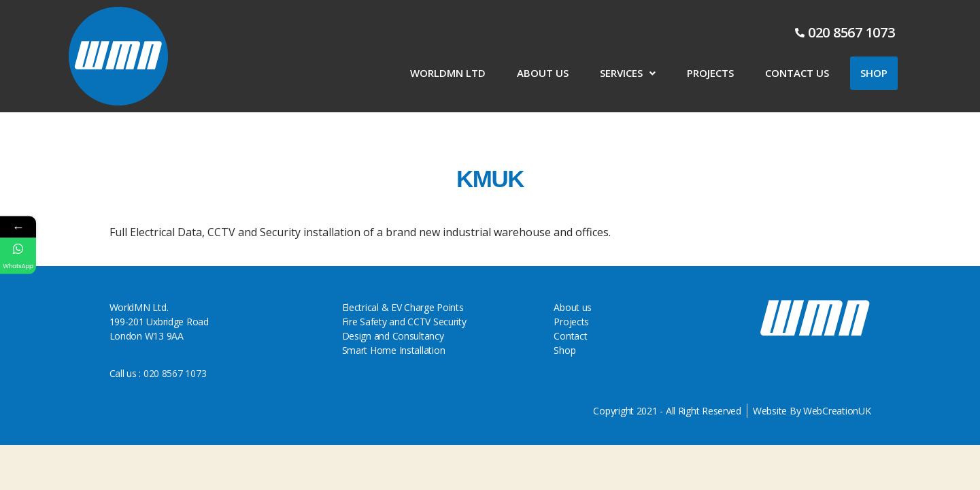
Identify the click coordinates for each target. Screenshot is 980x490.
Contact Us (797, 73)
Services (628, 73)
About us (543, 73)
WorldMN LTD (448, 73)
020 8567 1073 (173, 373)
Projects (710, 73)
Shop (874, 73)
